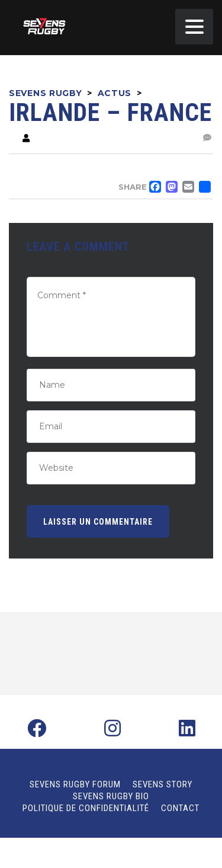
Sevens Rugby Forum (75, 784)
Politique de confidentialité (86, 808)
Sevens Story (163, 784)
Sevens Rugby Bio (111, 796)
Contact (180, 808)
